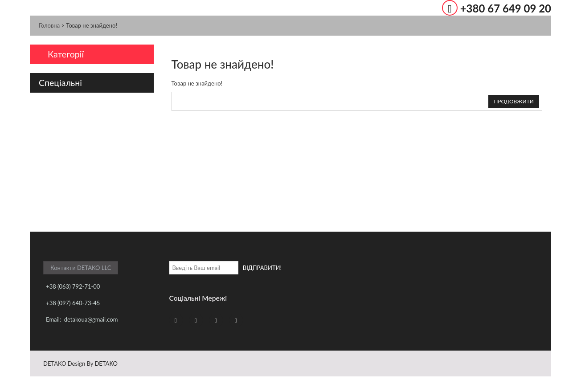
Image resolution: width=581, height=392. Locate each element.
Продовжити (514, 101)
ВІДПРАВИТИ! (262, 268)
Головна (49, 25)
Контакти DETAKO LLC (81, 268)
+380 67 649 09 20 (506, 8)
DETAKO (106, 363)
